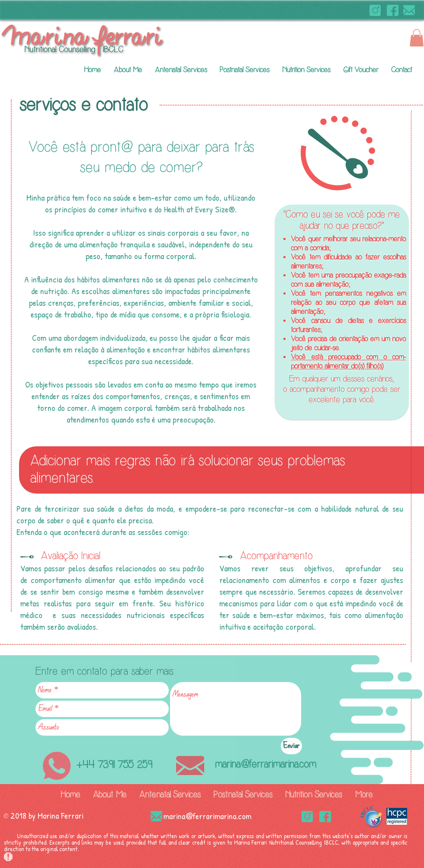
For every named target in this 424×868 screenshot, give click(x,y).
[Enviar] (291, 746)
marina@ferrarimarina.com (265, 764)
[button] (417, 38)
